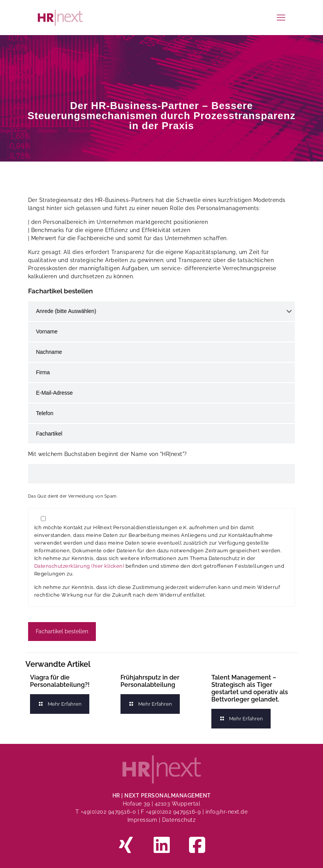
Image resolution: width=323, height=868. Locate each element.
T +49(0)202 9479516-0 (107, 812)
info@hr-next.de (227, 812)
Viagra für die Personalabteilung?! (60, 681)
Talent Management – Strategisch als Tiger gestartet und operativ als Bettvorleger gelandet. (250, 688)
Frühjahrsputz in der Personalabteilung (150, 681)
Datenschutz (179, 820)
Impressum (142, 820)
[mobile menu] (281, 17)
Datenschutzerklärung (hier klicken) (79, 566)
